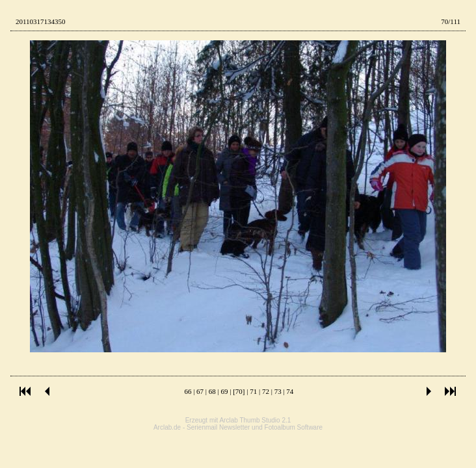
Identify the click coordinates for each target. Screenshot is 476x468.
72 (266, 391)
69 (225, 391)
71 (253, 391)
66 (188, 391)
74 (290, 391)
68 (212, 391)
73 (278, 391)
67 (200, 391)
